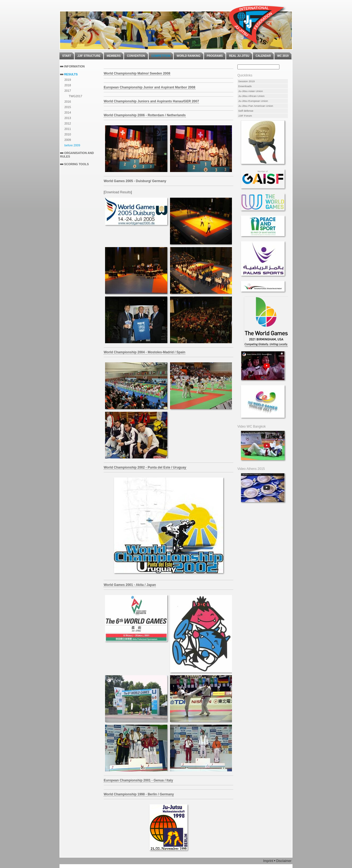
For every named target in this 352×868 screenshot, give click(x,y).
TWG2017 (75, 96)
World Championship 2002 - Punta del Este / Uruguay (145, 467)
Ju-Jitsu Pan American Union (256, 106)
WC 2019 (283, 56)
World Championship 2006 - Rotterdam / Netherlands (145, 115)
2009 (68, 140)
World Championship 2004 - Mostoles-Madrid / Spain (144, 352)
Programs (215, 56)
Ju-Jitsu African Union (251, 96)
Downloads (245, 86)
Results (71, 74)
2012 (68, 123)
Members (114, 56)
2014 (68, 112)
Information (74, 66)
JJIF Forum (245, 116)
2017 (68, 91)
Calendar (263, 56)
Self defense (246, 111)
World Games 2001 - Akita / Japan (130, 585)
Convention (136, 56)
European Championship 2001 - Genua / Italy (138, 780)
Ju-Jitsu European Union (253, 101)
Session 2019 (246, 81)
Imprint (268, 861)
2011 (68, 129)
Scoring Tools (76, 164)
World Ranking (188, 56)
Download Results (118, 192)
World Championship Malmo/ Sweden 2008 (137, 73)
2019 (68, 80)
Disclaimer (284, 861)
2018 (68, 85)
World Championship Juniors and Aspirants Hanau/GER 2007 (151, 101)
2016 (68, 102)
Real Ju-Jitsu (239, 56)
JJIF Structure (89, 56)
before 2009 (72, 145)
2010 (68, 134)
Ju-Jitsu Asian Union (250, 91)
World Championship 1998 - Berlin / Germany (139, 794)
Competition (161, 56)
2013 (68, 118)
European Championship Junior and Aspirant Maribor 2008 (150, 87)
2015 (68, 107)
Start (67, 56)
